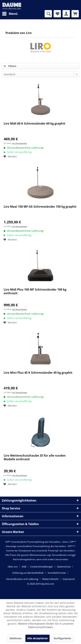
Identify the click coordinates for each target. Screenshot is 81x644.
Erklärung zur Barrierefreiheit (28, 573)
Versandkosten (60, 555)
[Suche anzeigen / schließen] (48, 14)
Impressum (69, 579)
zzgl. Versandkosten (20, 143)
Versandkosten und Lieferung (22, 579)
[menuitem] (10, 14)
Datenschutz (64, 567)
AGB (24, 567)
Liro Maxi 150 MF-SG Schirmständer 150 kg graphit (40, 207)
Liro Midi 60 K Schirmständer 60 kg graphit (34, 124)
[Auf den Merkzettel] (10, 157)
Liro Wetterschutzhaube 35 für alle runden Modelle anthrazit (35, 457)
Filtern (10, 66)
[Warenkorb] (75, 14)
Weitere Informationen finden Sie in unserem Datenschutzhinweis (46, 625)
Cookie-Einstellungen (42, 567)
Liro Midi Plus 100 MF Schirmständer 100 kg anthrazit (35, 291)
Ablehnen (16, 638)
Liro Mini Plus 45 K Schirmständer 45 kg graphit (38, 373)
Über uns (13, 567)
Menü (10, 13)
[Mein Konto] (66, 14)
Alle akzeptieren (37, 638)
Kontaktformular (57, 573)
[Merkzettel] (57, 14)
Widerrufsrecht (50, 579)
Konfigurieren (62, 638)
